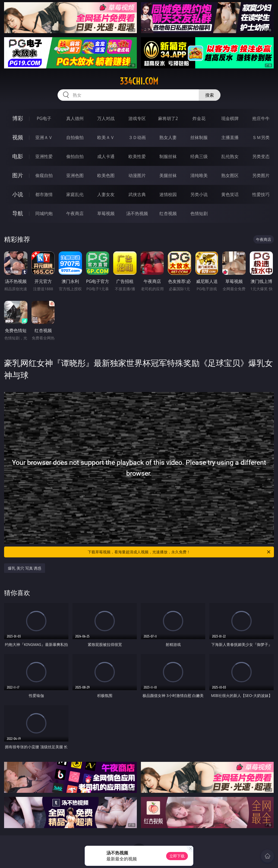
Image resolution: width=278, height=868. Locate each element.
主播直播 (230, 137)
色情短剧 (199, 213)
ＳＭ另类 (261, 137)
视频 (18, 137)
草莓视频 (106, 213)
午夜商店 (75, 213)
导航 (18, 213)
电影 (18, 156)
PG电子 (44, 118)
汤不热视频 (137, 213)
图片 (18, 175)
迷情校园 (168, 194)
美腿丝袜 (168, 175)
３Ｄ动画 (137, 137)
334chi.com (139, 81)
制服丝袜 (168, 156)
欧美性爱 (137, 156)
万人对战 (106, 118)
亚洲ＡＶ (44, 137)
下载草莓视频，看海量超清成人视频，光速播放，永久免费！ (179, 552)
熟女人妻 (168, 137)
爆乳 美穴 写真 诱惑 (25, 568)
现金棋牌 (230, 118)
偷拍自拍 (75, 156)
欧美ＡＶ (106, 137)
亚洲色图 (75, 175)
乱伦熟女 (230, 156)
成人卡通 (106, 156)
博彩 (18, 118)
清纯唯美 (199, 175)
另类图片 (261, 175)
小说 (18, 194)
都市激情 (44, 194)
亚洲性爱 (44, 156)
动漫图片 (137, 175)
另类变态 (261, 156)
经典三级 (199, 156)
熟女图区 (230, 175)
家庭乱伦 (75, 194)
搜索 (210, 95)
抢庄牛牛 (261, 118)
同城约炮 (44, 213)
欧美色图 (106, 175)
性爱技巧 (261, 194)
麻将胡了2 (168, 118)
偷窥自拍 (44, 175)
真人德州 (75, 118)
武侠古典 (137, 194)
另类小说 (199, 194)
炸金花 (199, 118)
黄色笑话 (230, 194)
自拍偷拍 (75, 137)
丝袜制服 (199, 137)
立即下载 (177, 856)
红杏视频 (168, 213)
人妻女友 (106, 194)
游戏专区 (137, 118)
